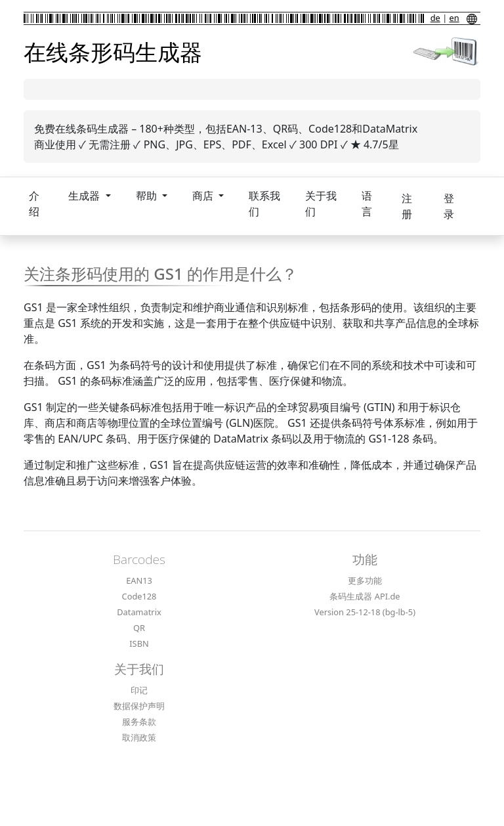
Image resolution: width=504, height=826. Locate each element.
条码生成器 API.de (365, 596)
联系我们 (264, 204)
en (454, 18)
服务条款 (139, 722)
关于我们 (321, 204)
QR (139, 628)
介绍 (34, 204)
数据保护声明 (139, 706)
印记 (139, 690)
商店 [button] (204, 196)
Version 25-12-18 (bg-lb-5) (365, 612)
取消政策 (139, 737)
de (435, 18)
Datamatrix (139, 612)
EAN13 (139, 580)
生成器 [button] (85, 196)
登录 (449, 206)
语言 (367, 204)
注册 (407, 206)
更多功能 (365, 580)
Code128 (139, 596)
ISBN (139, 643)
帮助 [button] (148, 196)
